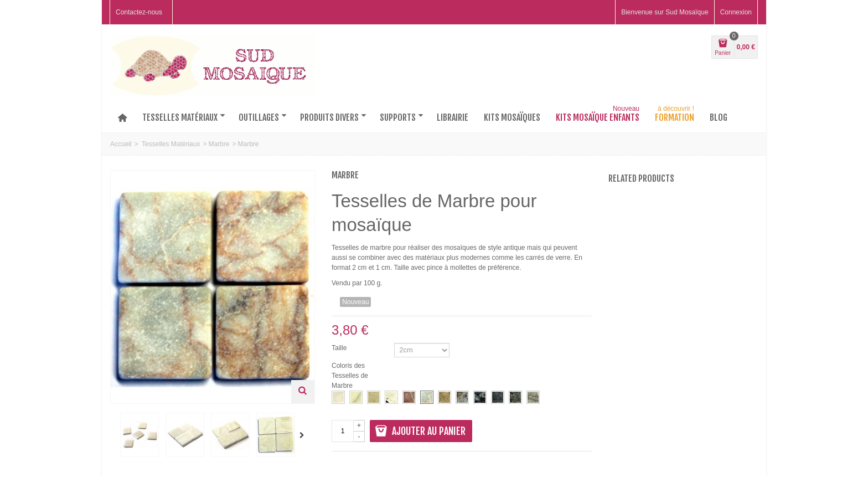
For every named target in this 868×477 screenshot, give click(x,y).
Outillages (263, 117)
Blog (719, 117)
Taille (340, 348)
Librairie (453, 117)
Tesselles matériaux (184, 117)
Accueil (121, 144)
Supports (402, 117)
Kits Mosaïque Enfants (599, 115)
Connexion (736, 12)
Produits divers (333, 117)
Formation (676, 115)
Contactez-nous (139, 12)
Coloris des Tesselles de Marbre (350, 376)
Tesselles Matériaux (171, 144)
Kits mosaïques (512, 117)
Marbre (219, 144)
